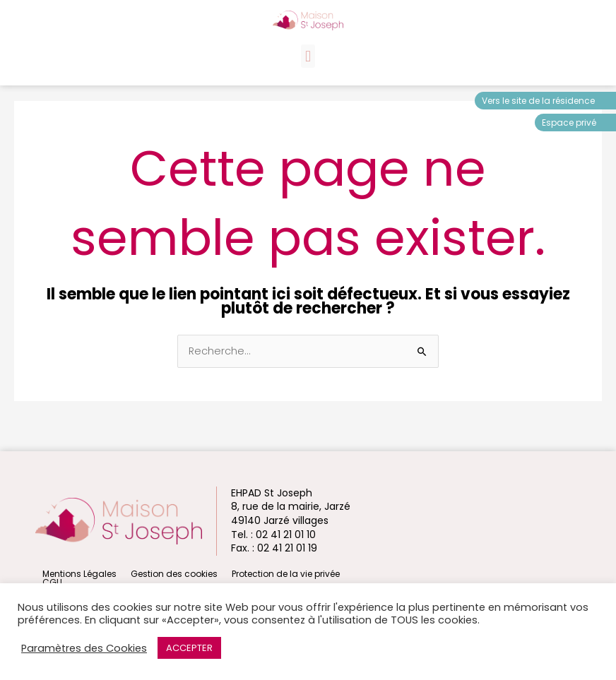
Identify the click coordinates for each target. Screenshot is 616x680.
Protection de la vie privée (286, 574)
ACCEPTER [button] (189, 648)
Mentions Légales (79, 574)
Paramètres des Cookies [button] (84, 648)
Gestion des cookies (174, 574)
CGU (52, 583)
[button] (308, 56)
